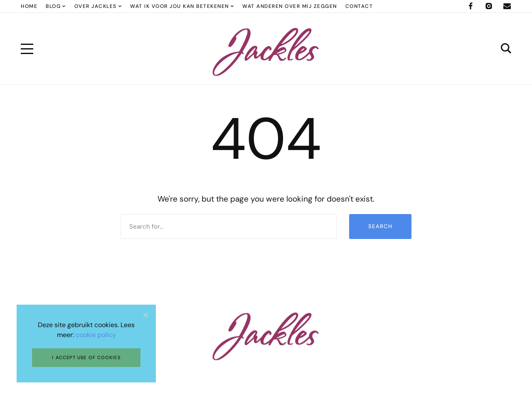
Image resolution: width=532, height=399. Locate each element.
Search (380, 226)
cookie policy (96, 335)
